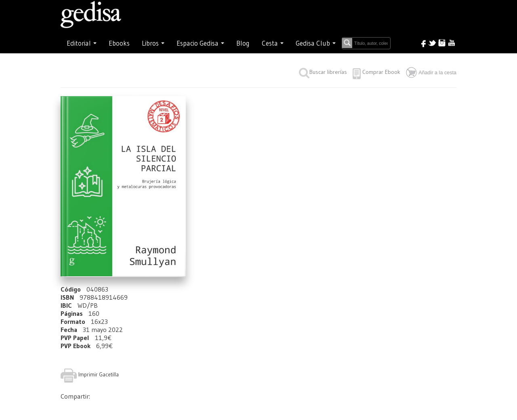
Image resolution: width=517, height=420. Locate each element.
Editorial (82, 43)
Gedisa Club (316, 43)
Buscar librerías (323, 72)
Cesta (273, 43)
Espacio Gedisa (200, 43)
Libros (153, 43)
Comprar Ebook (381, 72)
